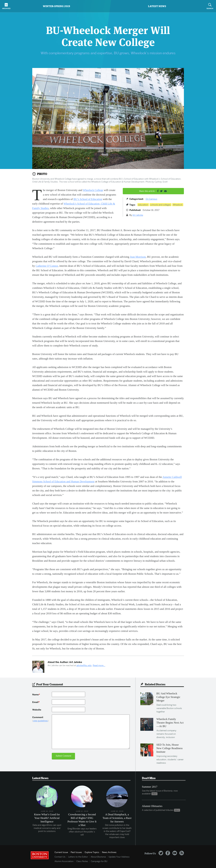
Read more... (99, 665)
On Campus (151, 199)
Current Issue (61, 852)
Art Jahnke (138, 215)
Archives (6, 6)
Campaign (99, 861)
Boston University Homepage (40, 855)
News (109, 852)
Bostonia (108, 6)
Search (210, 6)
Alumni (64, 861)
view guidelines (40, 721)
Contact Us (60, 857)
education (143, 205)
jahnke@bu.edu (84, 665)
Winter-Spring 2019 (57, 6)
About (98, 857)
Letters (78, 857)
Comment (42, 719)
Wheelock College (93, 190)
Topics (92, 852)
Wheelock (178, 205)
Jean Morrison (138, 257)
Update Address (119, 857)
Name (36, 695)
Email (36, 702)
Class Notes (82, 861)
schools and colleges (161, 205)
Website (37, 710)
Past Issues (76, 852)
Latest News (157, 6)
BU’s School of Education (88, 199)
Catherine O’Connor (47, 266)
